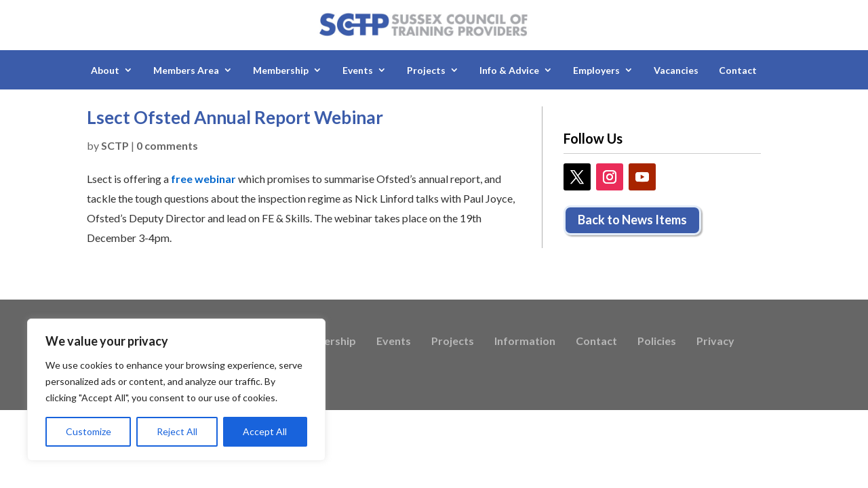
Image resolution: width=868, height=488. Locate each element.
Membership (281, 70)
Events (358, 70)
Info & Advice (509, 70)
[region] (176, 390)
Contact (738, 70)
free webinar (203, 179)
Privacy (715, 342)
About (105, 70)
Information (525, 342)
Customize (88, 431)
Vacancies (676, 70)
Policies (657, 342)
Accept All (265, 431)
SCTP (115, 145)
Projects (426, 70)
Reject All (177, 431)
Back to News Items (632, 220)
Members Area (186, 70)
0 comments (167, 145)
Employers (596, 70)
